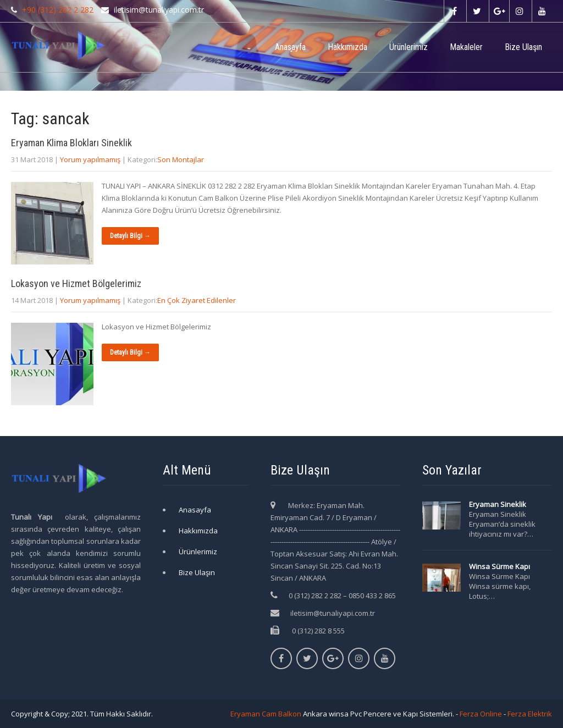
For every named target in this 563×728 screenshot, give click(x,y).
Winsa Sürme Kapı (499, 566)
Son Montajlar (181, 159)
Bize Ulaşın (523, 47)
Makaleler (466, 47)
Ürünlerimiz (409, 47)
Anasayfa (290, 47)
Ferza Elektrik (530, 714)
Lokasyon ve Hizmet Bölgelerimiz (76, 283)
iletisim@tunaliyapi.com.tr (333, 613)
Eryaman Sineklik (498, 504)
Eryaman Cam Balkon (266, 714)
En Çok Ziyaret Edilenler (197, 300)
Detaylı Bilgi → (130, 236)
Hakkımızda (347, 47)
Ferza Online (481, 714)
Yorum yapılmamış (90, 159)
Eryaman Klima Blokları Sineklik (71, 143)
